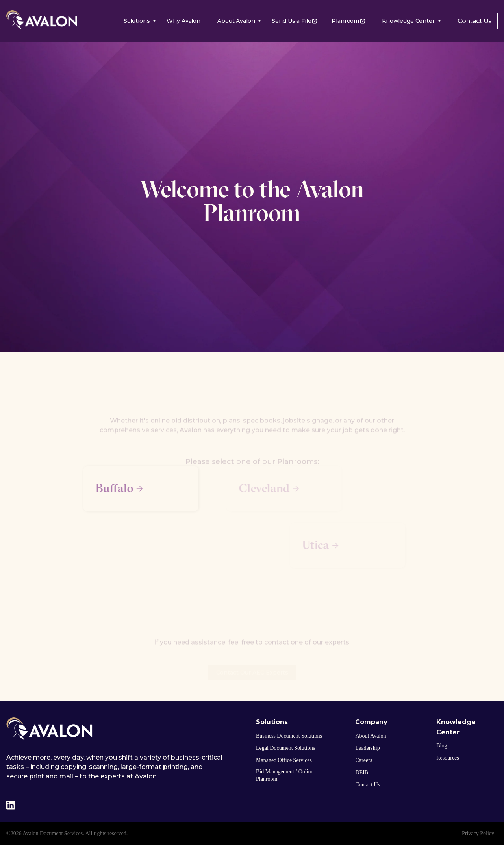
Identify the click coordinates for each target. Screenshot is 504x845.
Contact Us (475, 21)
